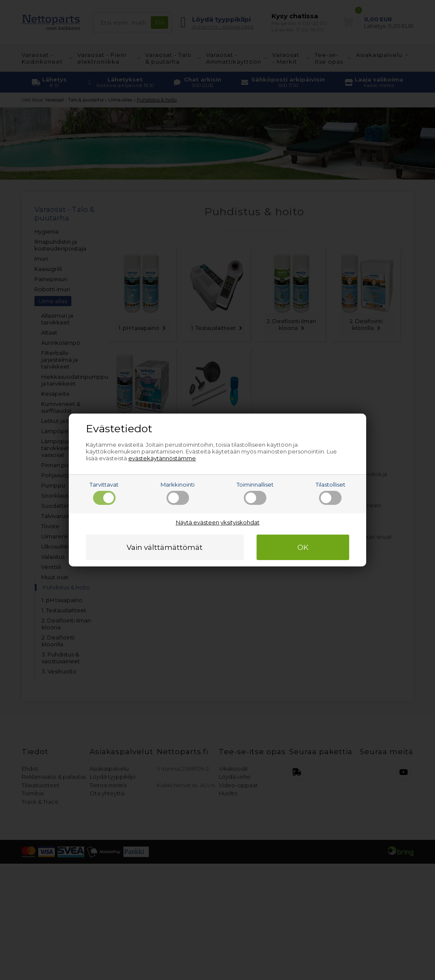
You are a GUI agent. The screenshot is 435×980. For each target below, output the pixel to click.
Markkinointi (178, 493)
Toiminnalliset (255, 493)
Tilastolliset (330, 493)
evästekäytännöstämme (162, 458)
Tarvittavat (104, 493)
